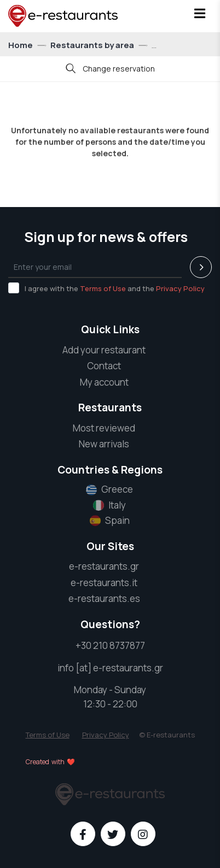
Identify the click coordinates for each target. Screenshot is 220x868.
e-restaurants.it (104, 583)
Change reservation (110, 70)
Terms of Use (103, 288)
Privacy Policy (180, 288)
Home (21, 45)
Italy (109, 505)
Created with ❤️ (50, 762)
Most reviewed (104, 428)
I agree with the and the (106, 288)
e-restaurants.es (104, 598)
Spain (110, 521)
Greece (109, 489)
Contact (104, 366)
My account (104, 382)
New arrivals (104, 444)
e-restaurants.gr (104, 566)
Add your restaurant (104, 350)
